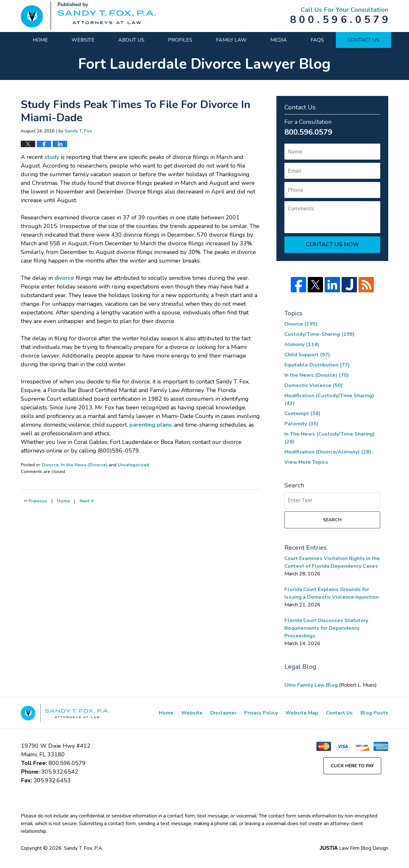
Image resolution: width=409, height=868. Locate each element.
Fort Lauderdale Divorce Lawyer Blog (88, 16)
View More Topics (306, 462)
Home (40, 40)
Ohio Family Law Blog (312, 685)
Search (332, 520)
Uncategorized (133, 465)
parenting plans (150, 425)
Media (279, 40)
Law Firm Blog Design (354, 848)
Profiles (180, 40)
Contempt (302, 414)
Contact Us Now (332, 244)
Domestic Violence (314, 385)
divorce (64, 278)
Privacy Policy (261, 713)
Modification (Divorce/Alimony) (328, 452)
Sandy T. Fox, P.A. (84, 848)
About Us (131, 40)
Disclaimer (223, 713)
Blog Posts (374, 713)
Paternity (301, 424)
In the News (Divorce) (84, 465)
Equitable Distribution (317, 365)
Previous (35, 500)
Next (87, 500)
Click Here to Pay (352, 766)
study (53, 157)
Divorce (50, 465)
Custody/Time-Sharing (320, 334)
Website (83, 40)
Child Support (307, 355)
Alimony (302, 344)
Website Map (302, 713)
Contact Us (363, 40)
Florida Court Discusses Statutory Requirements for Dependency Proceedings (326, 628)
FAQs (317, 40)
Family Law (231, 40)
